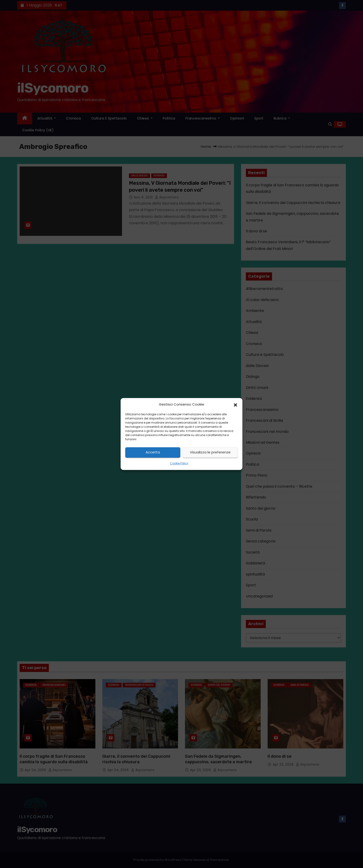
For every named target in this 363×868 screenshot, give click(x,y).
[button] (235, 405)
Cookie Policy (179, 463)
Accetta (153, 452)
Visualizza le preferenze (210, 452)
